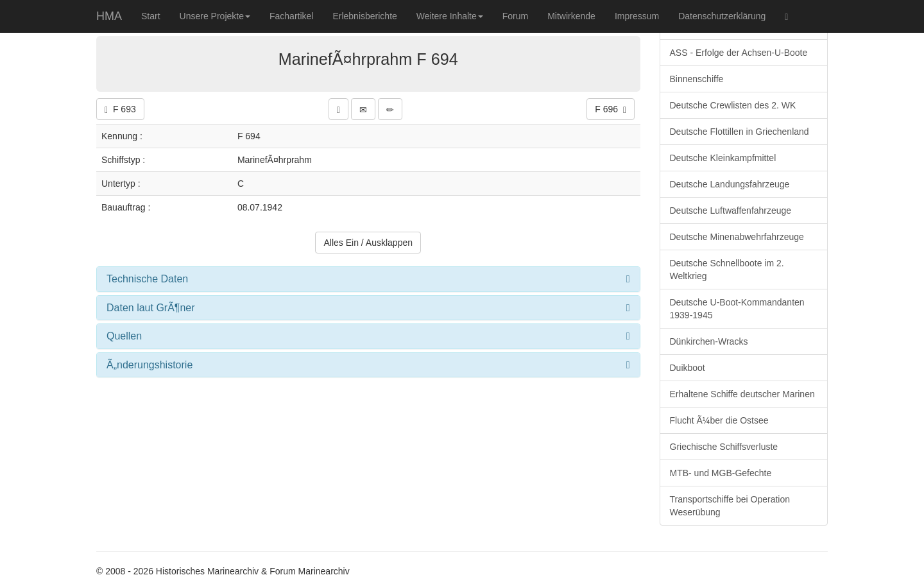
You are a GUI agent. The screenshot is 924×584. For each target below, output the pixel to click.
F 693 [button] (120, 109)
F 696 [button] (611, 109)
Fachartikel (291, 16)
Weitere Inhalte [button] (450, 16)
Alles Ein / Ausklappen (368, 243)
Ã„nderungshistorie (150, 365)
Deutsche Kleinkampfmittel (723, 158)
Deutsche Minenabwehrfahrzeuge (737, 237)
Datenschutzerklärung (722, 16)
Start (151, 16)
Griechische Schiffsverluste (724, 447)
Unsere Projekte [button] (215, 16)
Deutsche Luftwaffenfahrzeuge (731, 210)
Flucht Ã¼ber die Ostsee (719, 420)
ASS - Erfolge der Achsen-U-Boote (739, 53)
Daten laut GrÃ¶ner (151, 308)
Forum (515, 16)
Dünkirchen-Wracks (709, 341)
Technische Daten (147, 279)
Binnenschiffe (697, 79)
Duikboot (688, 368)
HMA (109, 16)
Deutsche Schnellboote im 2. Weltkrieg (727, 270)
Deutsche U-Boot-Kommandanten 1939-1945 (737, 309)
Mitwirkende (571, 16)
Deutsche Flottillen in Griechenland (740, 132)
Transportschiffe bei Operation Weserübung (730, 506)
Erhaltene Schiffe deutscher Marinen (742, 394)
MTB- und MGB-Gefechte (721, 473)
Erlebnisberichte (364, 16)
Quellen (124, 336)
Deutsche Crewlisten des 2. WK (733, 105)
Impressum (637, 16)
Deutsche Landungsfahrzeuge (730, 184)
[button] (338, 109)
